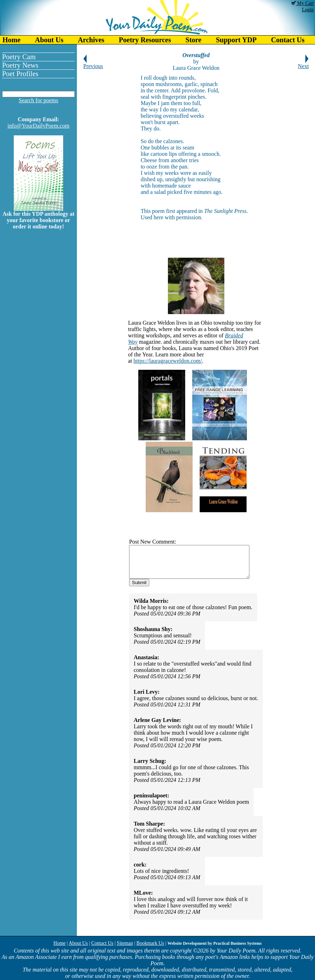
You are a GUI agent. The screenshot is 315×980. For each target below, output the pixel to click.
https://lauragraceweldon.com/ (168, 361)
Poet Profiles (20, 74)
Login (308, 10)
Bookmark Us (150, 943)
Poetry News (20, 65)
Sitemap (125, 943)
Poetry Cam (19, 57)
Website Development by (215, 943)
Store (193, 40)
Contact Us (102, 943)
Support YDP (236, 40)
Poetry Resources (145, 40)
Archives (91, 40)
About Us (49, 40)
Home (11, 40)
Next (303, 64)
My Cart (303, 3)
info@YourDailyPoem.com (38, 126)
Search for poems (38, 100)
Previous (93, 64)
